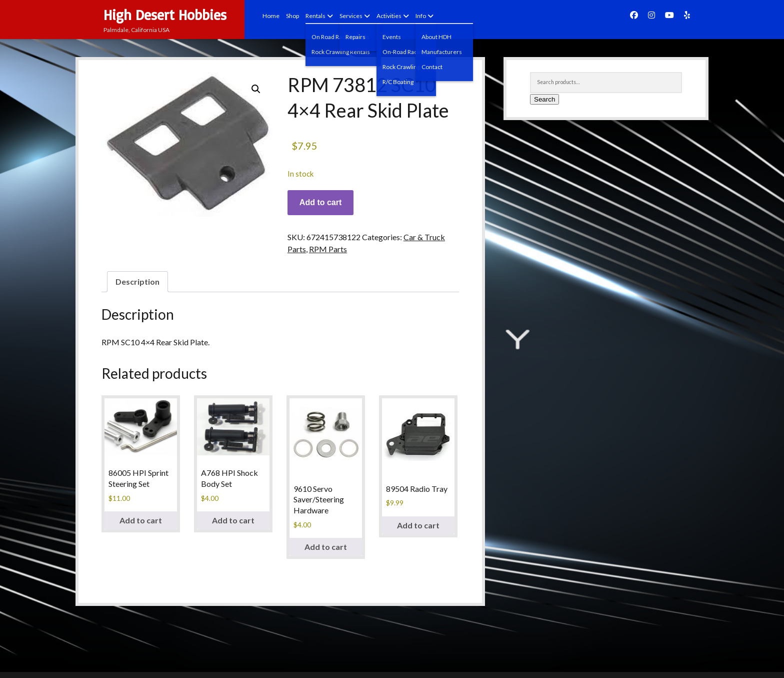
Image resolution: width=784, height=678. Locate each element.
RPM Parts (328, 249)
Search (544, 99)
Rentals (315, 16)
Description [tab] (137, 281)
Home (271, 16)
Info (421, 16)
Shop (292, 16)
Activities (389, 16)
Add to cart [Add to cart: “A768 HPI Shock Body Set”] (233, 520)
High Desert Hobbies (165, 15)
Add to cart (320, 202)
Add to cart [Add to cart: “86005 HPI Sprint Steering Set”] (141, 520)
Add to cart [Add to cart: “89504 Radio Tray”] (418, 525)
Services (351, 16)
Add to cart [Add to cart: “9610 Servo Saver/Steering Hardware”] (326, 547)
